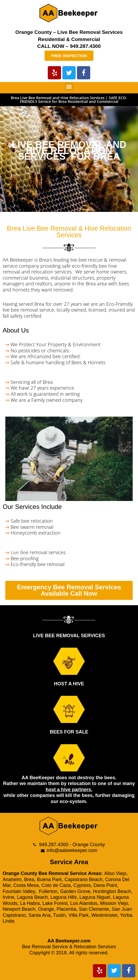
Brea (29, 879)
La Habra (30, 903)
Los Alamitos (84, 903)
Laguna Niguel (95, 897)
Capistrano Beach (83, 879)
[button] (69, 86)
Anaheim (12, 879)
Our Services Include (32, 507)
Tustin (59, 915)
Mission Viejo (114, 903)
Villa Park (79, 915)
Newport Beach (19, 909)
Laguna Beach (32, 897)
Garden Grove (75, 891)
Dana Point (105, 885)
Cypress (82, 885)
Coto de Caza (56, 885)
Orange (46, 909)
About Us (16, 330)
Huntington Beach (112, 891)
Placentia (66, 909)
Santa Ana (39, 915)
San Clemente (94, 909)
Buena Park (49, 879)
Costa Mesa (26, 885)
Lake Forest (55, 903)
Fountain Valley (19, 891)
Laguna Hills (64, 897)
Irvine (8, 897)
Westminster (104, 915)
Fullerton (48, 891)
